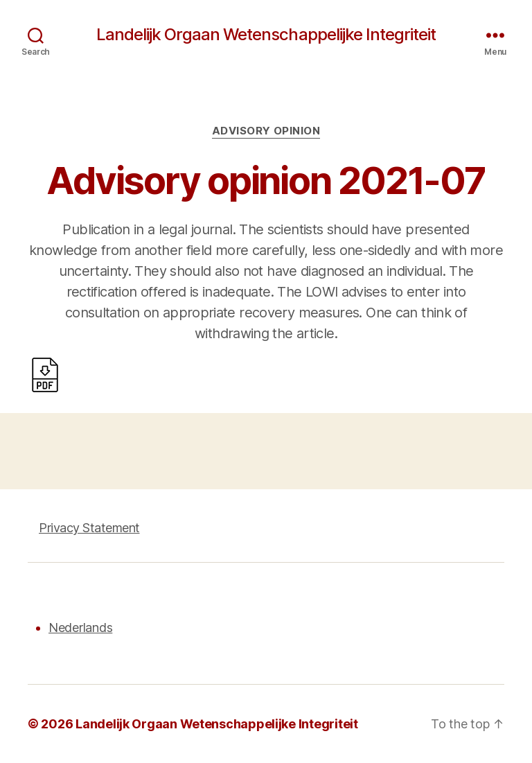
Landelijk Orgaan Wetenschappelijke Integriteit (266, 35)
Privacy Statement (89, 528)
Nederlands (80, 628)
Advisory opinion (266, 131)
